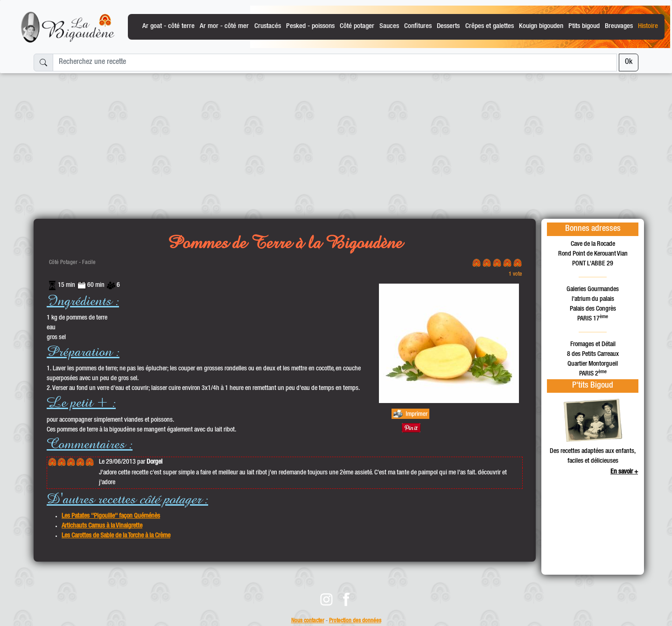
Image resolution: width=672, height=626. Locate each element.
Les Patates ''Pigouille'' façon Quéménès (111, 516)
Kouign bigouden (541, 26)
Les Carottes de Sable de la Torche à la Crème (116, 536)
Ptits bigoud (584, 26)
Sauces (389, 26)
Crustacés (268, 26)
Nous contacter (308, 621)
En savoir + (624, 472)
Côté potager (357, 26)
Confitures (418, 26)
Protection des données (355, 621)
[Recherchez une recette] (335, 63)
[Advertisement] (336, 142)
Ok (629, 63)
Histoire (648, 26)
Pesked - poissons (310, 26)
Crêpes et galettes (490, 26)
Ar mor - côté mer (224, 26)
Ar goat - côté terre (168, 26)
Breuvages (619, 26)
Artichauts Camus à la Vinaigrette (102, 526)
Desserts (448, 26)
